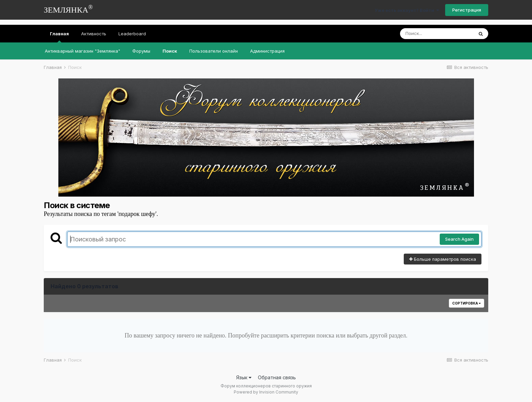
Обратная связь (277, 377)
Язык (244, 377)
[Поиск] (437, 34)
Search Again (459, 239)
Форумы (141, 51)
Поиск (170, 51)
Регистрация (467, 10)
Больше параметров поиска (443, 259)
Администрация (267, 51)
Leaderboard (132, 34)
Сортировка (467, 303)
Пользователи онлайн (214, 51)
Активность (94, 34)
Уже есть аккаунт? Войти (407, 10)
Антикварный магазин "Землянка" (82, 51)
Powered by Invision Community (266, 392)
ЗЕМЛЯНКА (68, 9)
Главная (59, 37)
